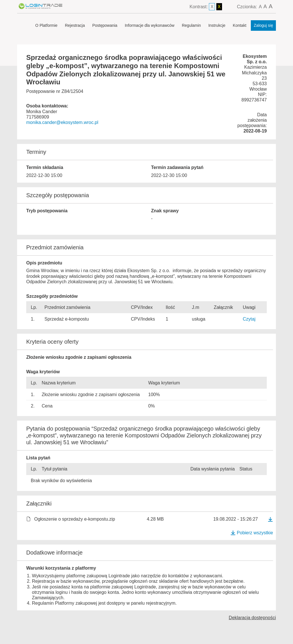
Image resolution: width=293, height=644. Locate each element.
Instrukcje (217, 25)
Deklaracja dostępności (252, 618)
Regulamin (191, 25)
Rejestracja (75, 25)
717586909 (38, 117)
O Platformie (46, 25)
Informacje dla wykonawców (150, 25)
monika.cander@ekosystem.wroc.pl (62, 122)
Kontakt (240, 25)
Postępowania (105, 25)
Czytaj (249, 319)
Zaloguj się (263, 25)
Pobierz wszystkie (252, 533)
